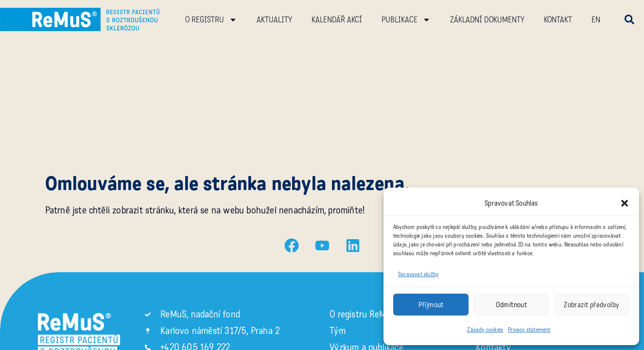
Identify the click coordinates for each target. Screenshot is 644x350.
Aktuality (274, 20)
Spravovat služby (418, 274)
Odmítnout (512, 305)
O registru (211, 20)
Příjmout (431, 305)
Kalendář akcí (337, 20)
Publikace (406, 20)
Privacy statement (529, 330)
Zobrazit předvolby (592, 305)
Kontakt (558, 20)
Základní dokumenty (487, 20)
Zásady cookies (485, 330)
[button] (625, 203)
